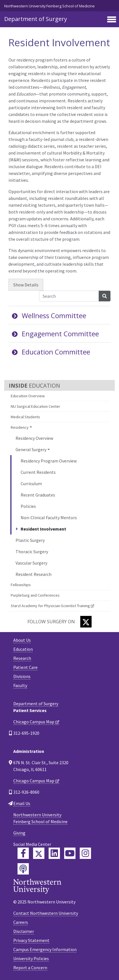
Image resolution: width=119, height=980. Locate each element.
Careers (21, 922)
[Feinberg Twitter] (39, 853)
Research (22, 658)
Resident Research (33, 574)
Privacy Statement (31, 940)
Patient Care (25, 667)
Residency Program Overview (49, 461)
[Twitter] (86, 622)
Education (23, 649)
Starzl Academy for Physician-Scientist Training (50, 606)
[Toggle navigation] (112, 20)
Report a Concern (30, 968)
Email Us (22, 803)
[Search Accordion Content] (69, 296)
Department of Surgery (36, 19)
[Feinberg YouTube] (70, 853)
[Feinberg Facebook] (23, 853)
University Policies (31, 958)
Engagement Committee (55, 334)
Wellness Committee (49, 315)
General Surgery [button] (31, 449)
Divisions (22, 676)
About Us (22, 640)
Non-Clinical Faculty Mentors (49, 518)
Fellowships (21, 585)
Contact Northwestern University (46, 913)
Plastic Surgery (30, 540)
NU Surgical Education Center (35, 406)
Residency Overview (34, 438)
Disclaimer (24, 931)
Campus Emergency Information (45, 949)
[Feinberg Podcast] (23, 869)
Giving (19, 833)
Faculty (20, 685)
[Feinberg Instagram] (85, 853)
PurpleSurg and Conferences (35, 595)
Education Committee (51, 352)
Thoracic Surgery (32, 552)
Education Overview (28, 396)
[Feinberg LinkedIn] (54, 853)
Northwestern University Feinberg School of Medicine (49, 6)
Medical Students (25, 417)
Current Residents (38, 472)
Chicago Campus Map (34, 722)
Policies (28, 506)
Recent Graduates (38, 495)
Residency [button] (20, 427)
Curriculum (31, 483)
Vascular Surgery (31, 563)
